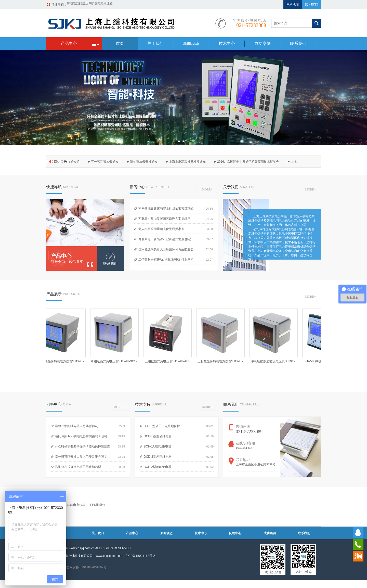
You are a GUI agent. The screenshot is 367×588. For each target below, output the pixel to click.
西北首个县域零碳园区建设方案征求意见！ (163, 220)
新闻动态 (166, 533)
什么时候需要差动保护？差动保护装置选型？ (82, 448)
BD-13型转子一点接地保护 (162, 426)
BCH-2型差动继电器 (158, 467)
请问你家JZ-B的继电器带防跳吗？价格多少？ (80, 438)
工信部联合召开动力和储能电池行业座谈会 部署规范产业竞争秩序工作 (165, 261)
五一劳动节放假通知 (106, 162)
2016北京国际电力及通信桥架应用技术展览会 (249, 162)
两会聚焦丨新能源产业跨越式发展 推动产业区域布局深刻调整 (164, 241)
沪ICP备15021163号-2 (140, 556)
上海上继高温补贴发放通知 (189, 162)
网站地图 (293, 5)
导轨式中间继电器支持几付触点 (76, 426)
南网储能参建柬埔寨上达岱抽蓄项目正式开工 (165, 210)
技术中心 (201, 533)
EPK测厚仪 (98, 505)
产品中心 (61, 256)
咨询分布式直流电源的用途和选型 (78, 467)
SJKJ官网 (311, 5)
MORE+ (207, 189)
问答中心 (235, 533)
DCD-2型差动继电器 (158, 457)
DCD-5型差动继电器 (158, 436)
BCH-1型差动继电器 (158, 446)
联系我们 (304, 533)
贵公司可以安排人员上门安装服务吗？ (81, 457)
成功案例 (270, 533)
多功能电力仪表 (75, 505)
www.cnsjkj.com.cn (82, 548)
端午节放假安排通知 (145, 162)
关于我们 (98, 533)
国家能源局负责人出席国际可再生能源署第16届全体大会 (165, 251)
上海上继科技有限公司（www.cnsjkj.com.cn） (93, 556)
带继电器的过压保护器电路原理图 (90, 5)
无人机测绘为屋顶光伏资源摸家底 (161, 229)
